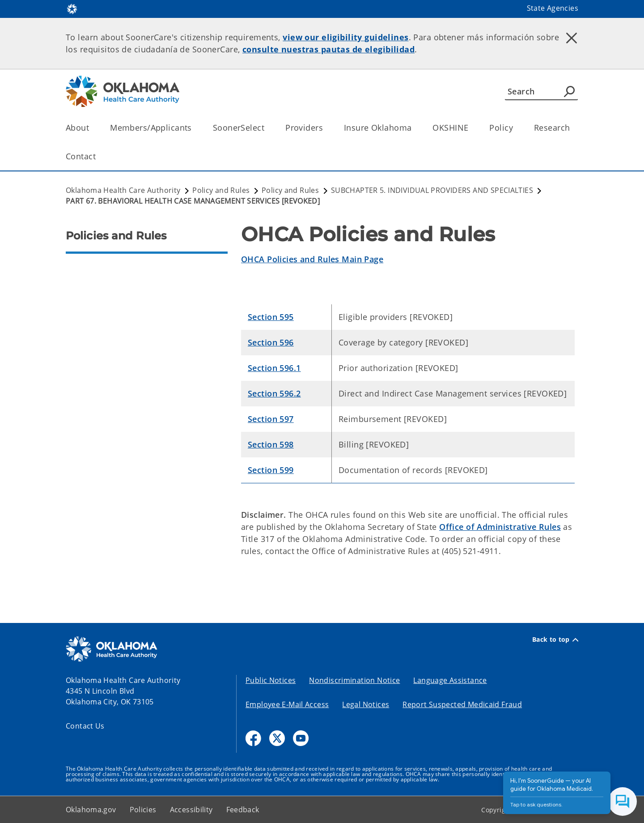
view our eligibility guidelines (345, 37)
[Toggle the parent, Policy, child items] (516, 128)
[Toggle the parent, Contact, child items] (99, 156)
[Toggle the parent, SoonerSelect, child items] (267, 128)
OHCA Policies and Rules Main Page (312, 259)
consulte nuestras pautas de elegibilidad (328, 49)
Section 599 (271, 470)
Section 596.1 (274, 368)
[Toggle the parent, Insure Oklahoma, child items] (414, 128)
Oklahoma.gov (91, 810)
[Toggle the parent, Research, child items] (573, 128)
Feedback (243, 810)
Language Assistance (450, 680)
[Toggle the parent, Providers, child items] (326, 128)
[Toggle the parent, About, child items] (92, 128)
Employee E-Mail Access (287, 704)
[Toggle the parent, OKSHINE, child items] (471, 128)
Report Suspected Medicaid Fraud (462, 704)
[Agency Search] (569, 91)
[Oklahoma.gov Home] (72, 8)
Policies (143, 810)
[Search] (541, 91)
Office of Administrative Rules (500, 527)
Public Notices (271, 680)
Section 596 (271, 342)
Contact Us (85, 726)
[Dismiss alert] (572, 38)
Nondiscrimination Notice (354, 680)
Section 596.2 (274, 393)
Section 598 (271, 444)
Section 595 (271, 317)
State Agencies (553, 8)
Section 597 (271, 419)
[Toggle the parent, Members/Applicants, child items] (195, 128)
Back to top (555, 640)
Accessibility (191, 810)
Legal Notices (366, 704)
